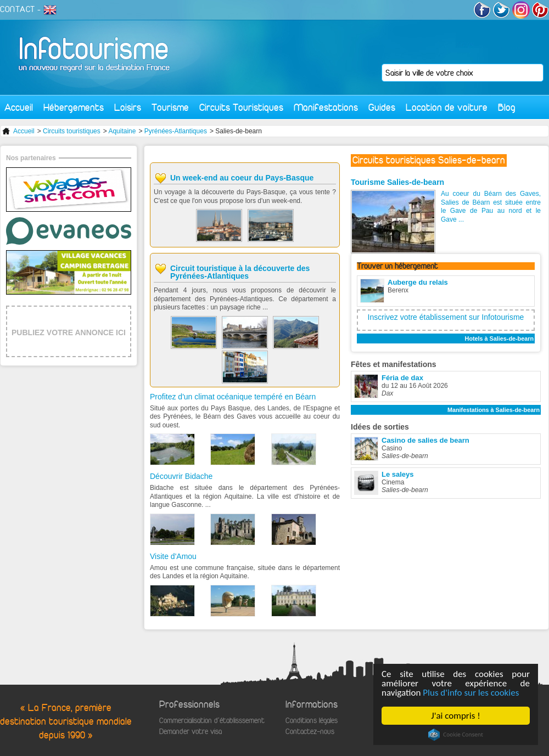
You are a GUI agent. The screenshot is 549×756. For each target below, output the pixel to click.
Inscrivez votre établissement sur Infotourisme (446, 317)
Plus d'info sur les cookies (471, 693)
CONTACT (18, 9)
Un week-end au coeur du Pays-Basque (242, 178)
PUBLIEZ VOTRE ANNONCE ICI (69, 332)
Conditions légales (312, 721)
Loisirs (128, 107)
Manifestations (326, 107)
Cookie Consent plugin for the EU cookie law (456, 735)
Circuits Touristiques (241, 107)
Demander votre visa (191, 732)
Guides (382, 107)
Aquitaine (122, 131)
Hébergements (74, 107)
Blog (507, 107)
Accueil (19, 107)
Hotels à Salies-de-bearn (499, 338)
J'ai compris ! (455, 716)
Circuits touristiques (72, 131)
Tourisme (170, 107)
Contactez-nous (310, 732)
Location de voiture (447, 107)
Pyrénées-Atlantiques (176, 131)
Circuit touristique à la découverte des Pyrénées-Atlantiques (240, 272)
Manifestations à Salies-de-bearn (494, 410)
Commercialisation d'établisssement (212, 721)
